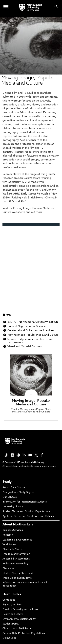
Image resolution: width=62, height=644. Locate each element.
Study (7, 482)
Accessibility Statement (16, 559)
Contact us (9, 600)
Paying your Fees (12, 605)
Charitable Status (12, 549)
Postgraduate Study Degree (18, 492)
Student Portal (11, 624)
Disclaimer (9, 569)
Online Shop (10, 638)
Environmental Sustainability (19, 619)
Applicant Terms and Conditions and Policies (28, 516)
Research (8, 535)
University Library (13, 507)
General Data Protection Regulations (24, 633)
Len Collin (24, 178)
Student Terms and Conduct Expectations (26, 512)
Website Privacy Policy (15, 564)
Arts (7, 315)
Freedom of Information (16, 554)
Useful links (12, 594)
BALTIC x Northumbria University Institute (33, 322)
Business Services (13, 530)
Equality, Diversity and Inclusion (21, 610)
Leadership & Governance (17, 540)
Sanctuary (15, 182)
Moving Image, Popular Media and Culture (31, 403)
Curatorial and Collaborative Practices (31, 331)
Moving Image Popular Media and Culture (33, 335)
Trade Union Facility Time (17, 578)
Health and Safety (13, 614)
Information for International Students (25, 502)
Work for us (9, 545)
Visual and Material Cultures (25, 347)
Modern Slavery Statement (18, 573)
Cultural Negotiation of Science (27, 326)
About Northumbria (18, 525)
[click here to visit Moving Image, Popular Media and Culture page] (31, 394)
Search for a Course (14, 488)
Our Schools (10, 497)
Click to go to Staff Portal (17, 629)
